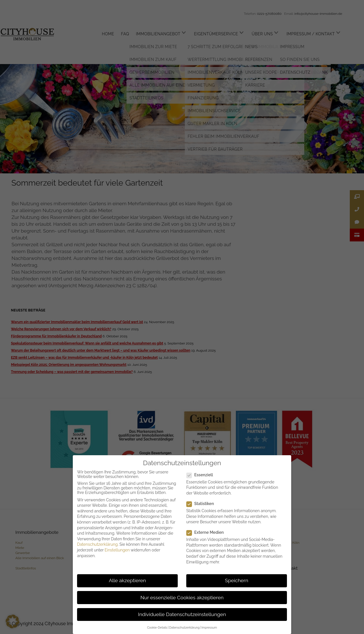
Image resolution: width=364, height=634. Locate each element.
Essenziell (202, 475)
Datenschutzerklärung (97, 544)
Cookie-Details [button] (157, 627)
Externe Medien (207, 532)
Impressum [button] (209, 627)
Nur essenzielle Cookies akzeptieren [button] (182, 598)
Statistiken (202, 504)
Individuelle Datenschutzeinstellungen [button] (182, 614)
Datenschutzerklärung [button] (184, 627)
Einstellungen (117, 550)
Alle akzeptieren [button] (128, 580)
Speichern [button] (237, 580)
